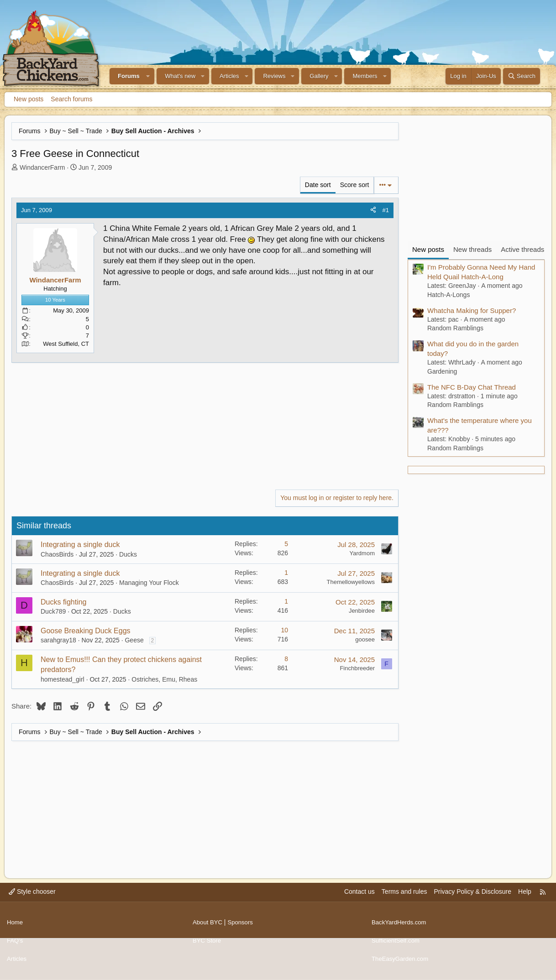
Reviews (274, 76)
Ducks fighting (64, 602)
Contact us (359, 899)
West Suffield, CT (66, 344)
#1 (386, 210)
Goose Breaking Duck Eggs (86, 631)
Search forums (71, 99)
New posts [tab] (428, 249)
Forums (129, 76)
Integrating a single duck (80, 545)
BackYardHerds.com (401, 927)
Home (15, 927)
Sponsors (243, 927)
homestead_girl (63, 679)
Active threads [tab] (522, 249)
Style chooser (32, 899)
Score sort (355, 185)
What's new (180, 76)
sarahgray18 (58, 640)
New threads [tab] (472, 249)
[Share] (373, 210)
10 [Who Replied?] (284, 630)
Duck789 (53, 611)
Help (525, 899)
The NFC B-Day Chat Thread (472, 387)
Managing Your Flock (149, 583)
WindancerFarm (42, 167)
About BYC (208, 927)
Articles (229, 76)
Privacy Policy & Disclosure (472, 899)
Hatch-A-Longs (448, 295)
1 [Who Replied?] (286, 573)
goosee (365, 639)
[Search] (522, 76)
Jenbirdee (362, 611)
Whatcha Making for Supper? (472, 310)
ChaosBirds (57, 554)
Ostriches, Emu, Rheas (164, 679)
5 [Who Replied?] (286, 544)
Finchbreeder (357, 668)
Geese (134, 640)
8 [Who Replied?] (286, 659)
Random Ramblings (455, 328)
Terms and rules (404, 899)
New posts (29, 99)
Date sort (318, 185)
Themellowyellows (351, 582)
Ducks (128, 554)
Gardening (442, 371)
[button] (148, 76)
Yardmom (362, 553)
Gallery (319, 76)
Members (365, 76)
